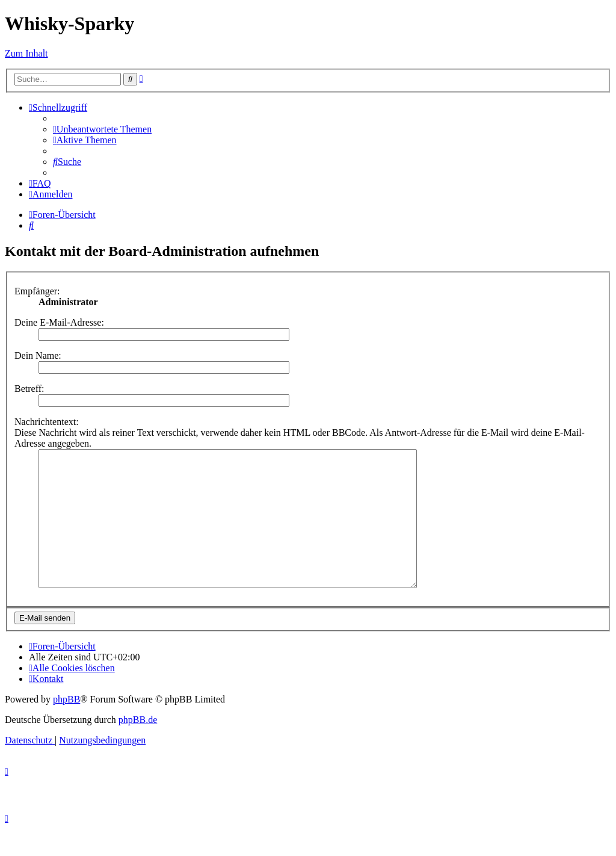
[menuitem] (102, 129)
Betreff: (29, 389)
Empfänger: (37, 291)
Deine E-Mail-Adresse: (59, 322)
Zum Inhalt (26, 53)
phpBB (66, 726)
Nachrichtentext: (47, 422)
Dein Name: (38, 355)
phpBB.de (138, 747)
